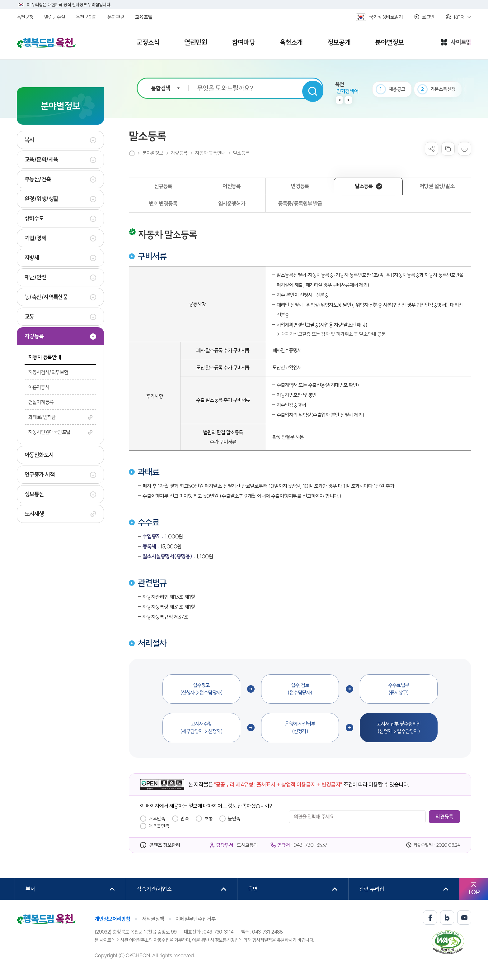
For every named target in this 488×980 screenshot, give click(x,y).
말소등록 (242, 153)
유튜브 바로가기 (464, 918)
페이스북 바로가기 (430, 918)
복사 (448, 149)
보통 (208, 819)
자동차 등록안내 (210, 153)
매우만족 (157, 819)
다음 (348, 100)
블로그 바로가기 (447, 918)
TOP (474, 892)
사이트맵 (456, 43)
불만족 (234, 819)
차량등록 (179, 153)
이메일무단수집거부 (196, 919)
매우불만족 (159, 826)
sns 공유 (432, 149)
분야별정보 (153, 153)
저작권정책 (153, 919)
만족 (185, 819)
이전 (340, 100)
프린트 (465, 149)
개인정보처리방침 (113, 919)
